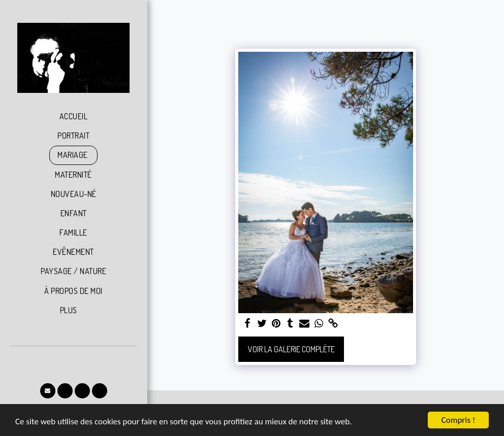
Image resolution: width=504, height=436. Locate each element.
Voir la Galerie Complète (291, 349)
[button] (48, 391)
